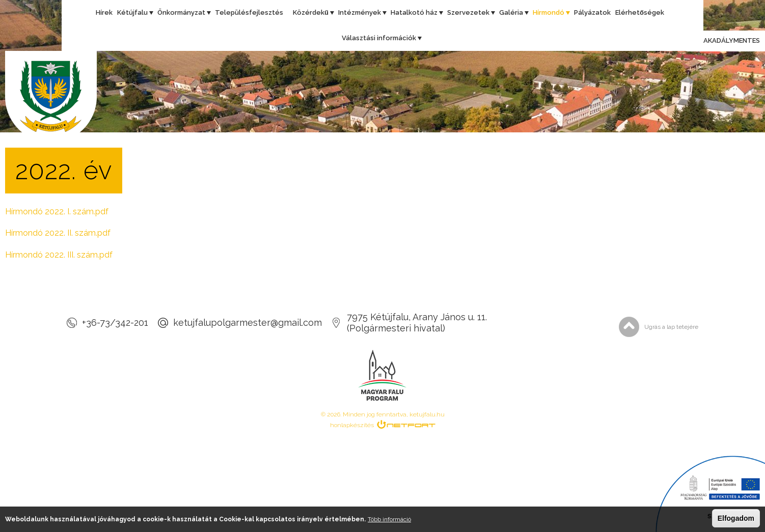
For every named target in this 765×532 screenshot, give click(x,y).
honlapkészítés (352, 425)
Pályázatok (592, 12)
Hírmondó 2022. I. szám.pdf (57, 212)
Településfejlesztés (249, 12)
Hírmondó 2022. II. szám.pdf (58, 233)
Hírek (104, 12)
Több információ (389, 519)
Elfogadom (736, 518)
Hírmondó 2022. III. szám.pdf (59, 255)
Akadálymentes (722, 41)
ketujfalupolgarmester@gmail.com (248, 323)
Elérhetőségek (640, 12)
